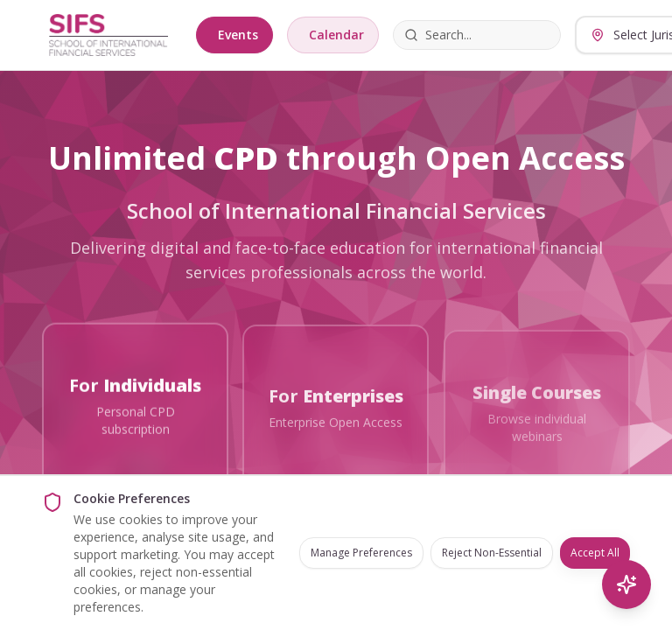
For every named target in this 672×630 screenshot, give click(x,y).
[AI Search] (626, 584)
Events (238, 35)
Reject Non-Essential (492, 553)
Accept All (595, 553)
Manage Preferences (361, 553)
